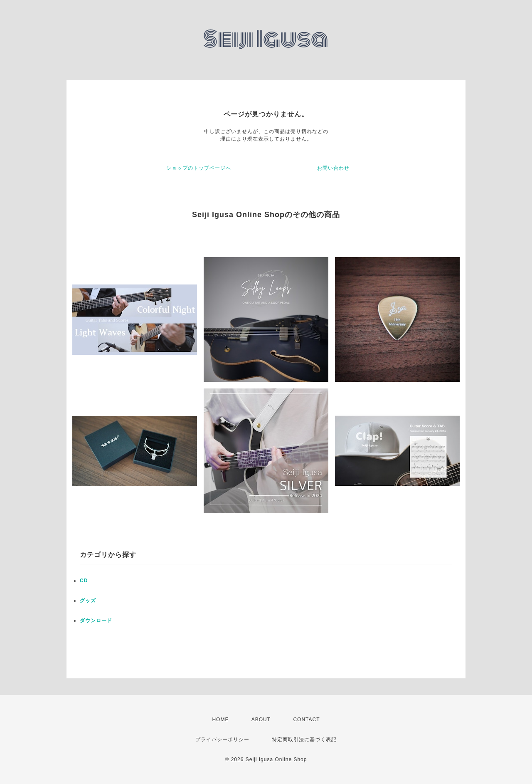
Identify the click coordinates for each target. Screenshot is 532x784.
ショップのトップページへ (199, 168)
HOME (220, 720)
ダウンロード (96, 621)
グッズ (88, 601)
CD (84, 581)
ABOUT (261, 720)
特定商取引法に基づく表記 (304, 739)
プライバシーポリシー (222, 739)
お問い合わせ (333, 168)
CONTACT (306, 720)
